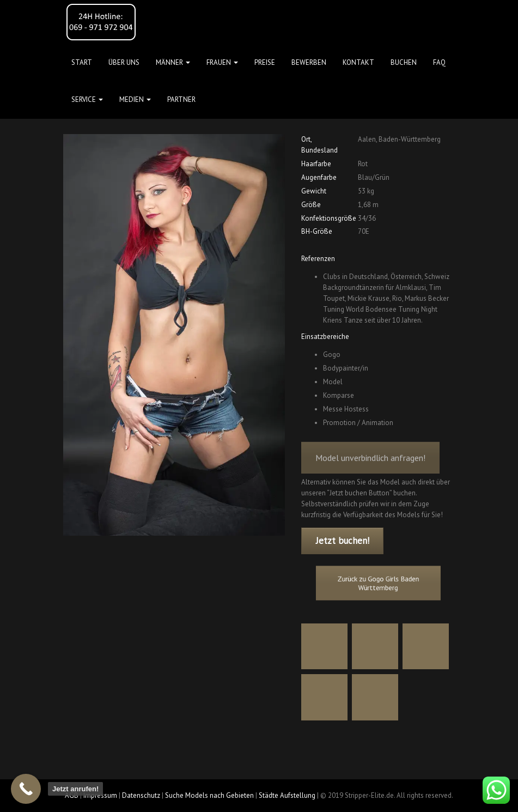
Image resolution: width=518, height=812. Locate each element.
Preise (265, 62)
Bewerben (309, 62)
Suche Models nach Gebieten (209, 795)
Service (87, 99)
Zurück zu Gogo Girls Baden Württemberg (378, 583)
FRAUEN (222, 62)
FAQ (439, 62)
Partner (181, 99)
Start (82, 62)
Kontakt (358, 62)
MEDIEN (135, 99)
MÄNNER (173, 62)
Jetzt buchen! (343, 541)
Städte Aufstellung (287, 795)
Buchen (404, 62)
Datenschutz (141, 795)
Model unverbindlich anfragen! (370, 464)
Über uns (124, 62)
